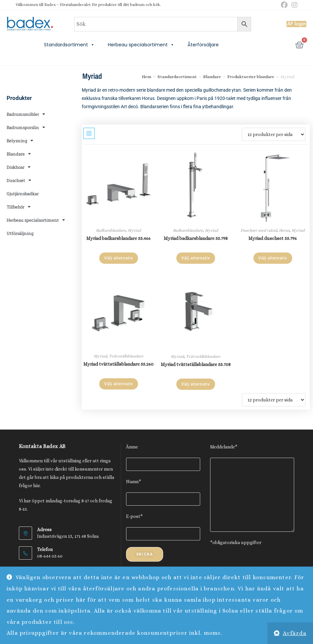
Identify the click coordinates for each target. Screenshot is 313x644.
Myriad (134, 230)
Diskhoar (19, 167)
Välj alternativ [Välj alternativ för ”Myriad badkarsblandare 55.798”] (196, 258)
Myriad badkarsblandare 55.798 (196, 238)
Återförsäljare (203, 45)
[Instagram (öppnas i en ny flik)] (293, 5)
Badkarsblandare (111, 230)
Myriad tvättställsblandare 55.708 (196, 364)
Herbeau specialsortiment (141, 45)
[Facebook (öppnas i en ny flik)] (284, 5)
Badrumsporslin (26, 127)
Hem (147, 77)
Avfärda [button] (295, 633)
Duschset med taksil (259, 230)
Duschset (19, 180)
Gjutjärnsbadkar (23, 194)
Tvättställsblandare (126, 356)
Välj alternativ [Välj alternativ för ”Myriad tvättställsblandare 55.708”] (196, 384)
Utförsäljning (20, 233)
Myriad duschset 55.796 (273, 238)
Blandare (19, 154)
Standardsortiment (69, 45)
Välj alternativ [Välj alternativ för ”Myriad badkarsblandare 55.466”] (119, 258)
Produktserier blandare (251, 77)
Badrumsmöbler (26, 114)
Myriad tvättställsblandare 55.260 (118, 364)
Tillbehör (19, 207)
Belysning (20, 140)
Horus (284, 230)
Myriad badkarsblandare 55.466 (118, 238)
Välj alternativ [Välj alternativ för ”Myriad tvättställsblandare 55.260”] (119, 384)
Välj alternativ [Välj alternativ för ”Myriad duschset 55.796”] (273, 258)
